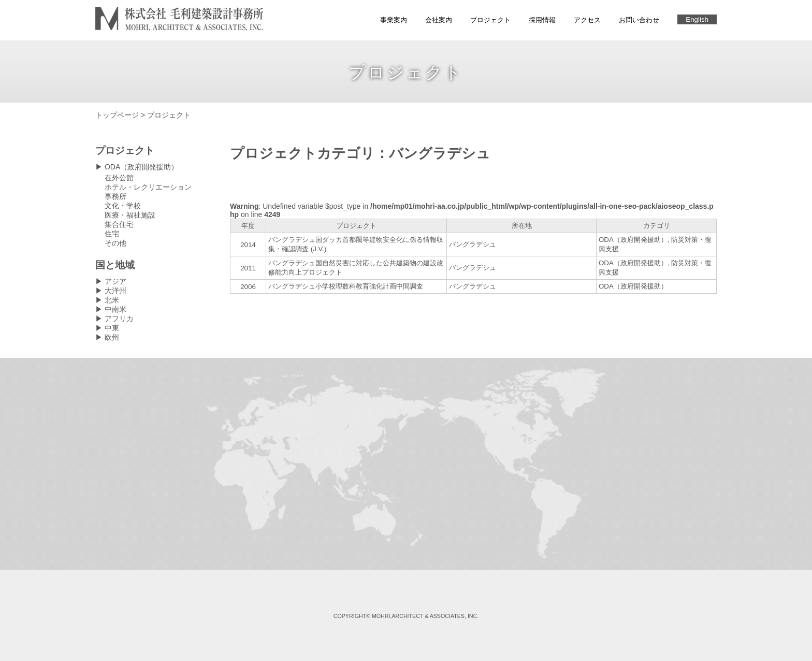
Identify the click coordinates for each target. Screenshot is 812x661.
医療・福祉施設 (130, 215)
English (697, 19)
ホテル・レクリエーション (148, 187)
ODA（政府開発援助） (141, 167)
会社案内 (439, 20)
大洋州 (115, 291)
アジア (115, 281)
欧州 (112, 337)
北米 (112, 300)
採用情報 (542, 20)
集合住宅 (119, 224)
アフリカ (119, 319)
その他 (115, 243)
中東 (112, 328)
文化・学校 (123, 206)
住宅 (112, 234)
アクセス (587, 20)
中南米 (115, 309)
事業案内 (394, 20)
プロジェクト (490, 20)
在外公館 (119, 178)
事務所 (115, 196)
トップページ (117, 115)
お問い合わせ (639, 20)
